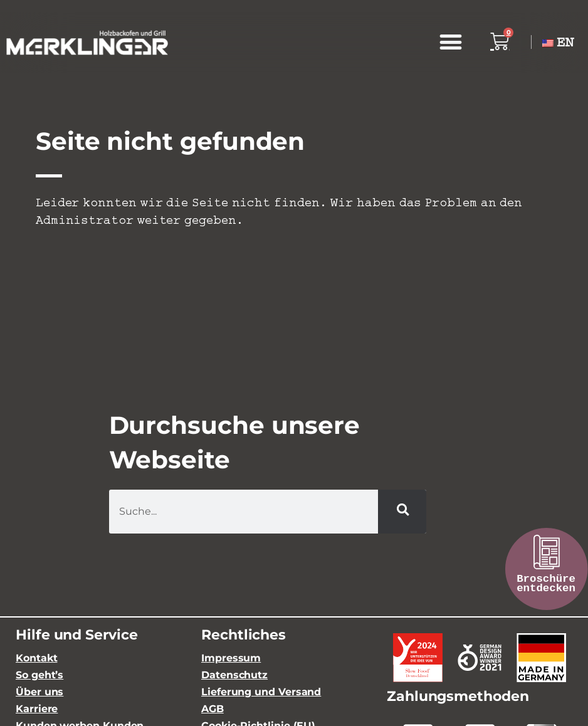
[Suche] (402, 512)
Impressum (231, 658)
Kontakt (36, 658)
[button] (450, 42)
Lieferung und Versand (261, 692)
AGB (213, 709)
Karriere (37, 709)
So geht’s (39, 675)
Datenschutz (234, 675)
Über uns (39, 692)
